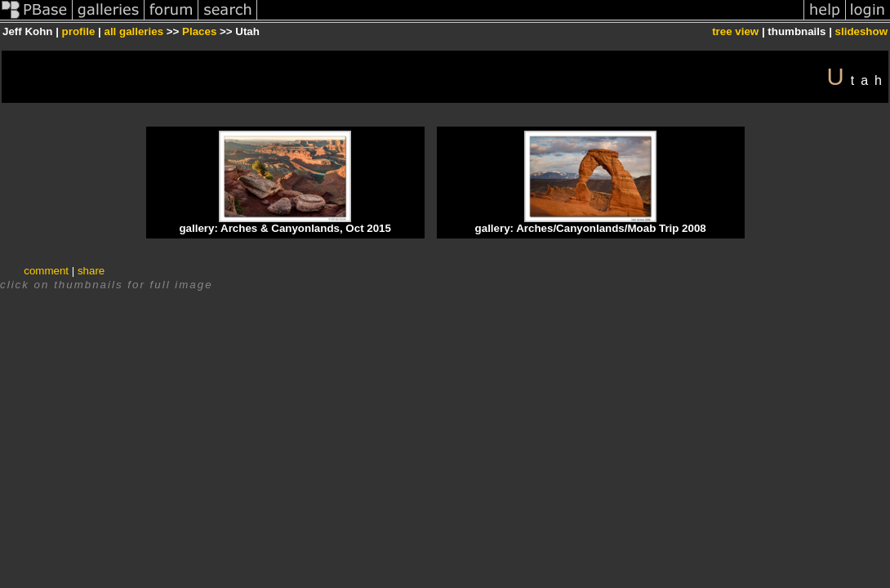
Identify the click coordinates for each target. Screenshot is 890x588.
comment (46, 271)
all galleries (133, 31)
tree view (735, 31)
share (91, 271)
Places (199, 31)
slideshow (861, 31)
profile (79, 31)
